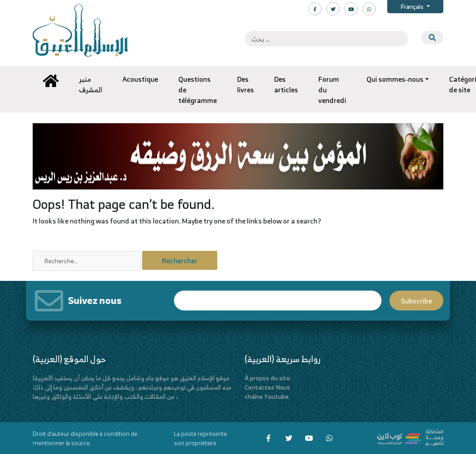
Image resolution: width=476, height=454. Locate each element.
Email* (278, 301)
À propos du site (267, 378)
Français (413, 6)
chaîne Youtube (267, 396)
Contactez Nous (267, 387)
